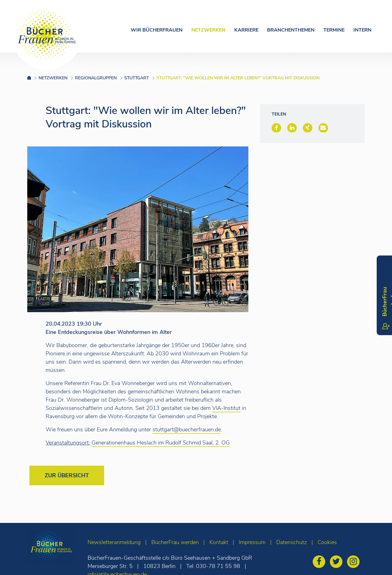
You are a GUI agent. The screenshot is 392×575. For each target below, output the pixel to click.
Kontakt (219, 542)
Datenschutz (292, 542)
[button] (276, 128)
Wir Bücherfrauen (157, 30)
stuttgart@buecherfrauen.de (187, 429)
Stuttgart (137, 78)
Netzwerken (208, 30)
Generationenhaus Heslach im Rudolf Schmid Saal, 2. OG (161, 443)
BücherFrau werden (175, 542)
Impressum (252, 542)
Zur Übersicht (67, 475)
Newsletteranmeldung (114, 542)
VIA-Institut (226, 408)
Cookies (327, 542)
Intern (362, 30)
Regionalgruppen (96, 78)
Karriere (246, 30)
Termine (334, 30)
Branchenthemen (291, 30)
